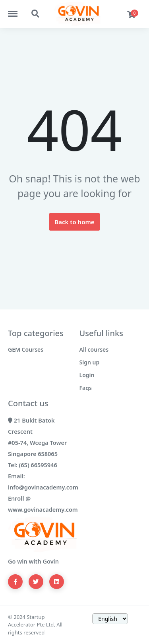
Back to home (74, 222)
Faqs (86, 388)
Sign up (90, 362)
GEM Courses (26, 349)
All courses (94, 349)
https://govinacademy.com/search (36, 14)
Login (87, 375)
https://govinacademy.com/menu (17, 10)
